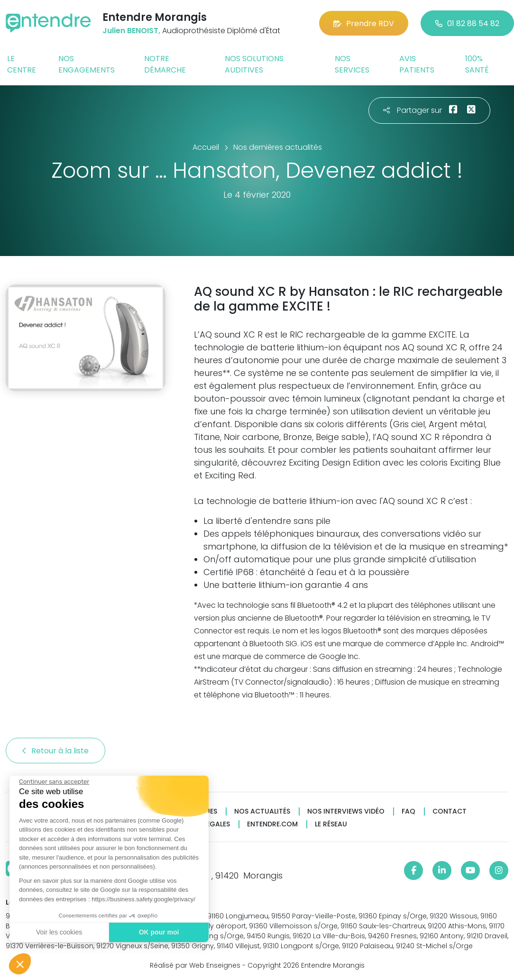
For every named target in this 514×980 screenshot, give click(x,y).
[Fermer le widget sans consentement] (54, 782)
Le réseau (331, 824)
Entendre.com (272, 824)
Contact (450, 811)
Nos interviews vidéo (346, 811)
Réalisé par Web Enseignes (195, 965)
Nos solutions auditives (254, 64)
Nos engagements (87, 64)
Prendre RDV (364, 23)
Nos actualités (262, 811)
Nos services (352, 64)
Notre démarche (165, 64)
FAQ (408, 811)
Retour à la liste (55, 751)
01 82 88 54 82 (467, 23)
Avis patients (417, 64)
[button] (20, 964)
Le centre (22, 64)
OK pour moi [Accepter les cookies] (159, 932)
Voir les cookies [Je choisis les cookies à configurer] (59, 932)
